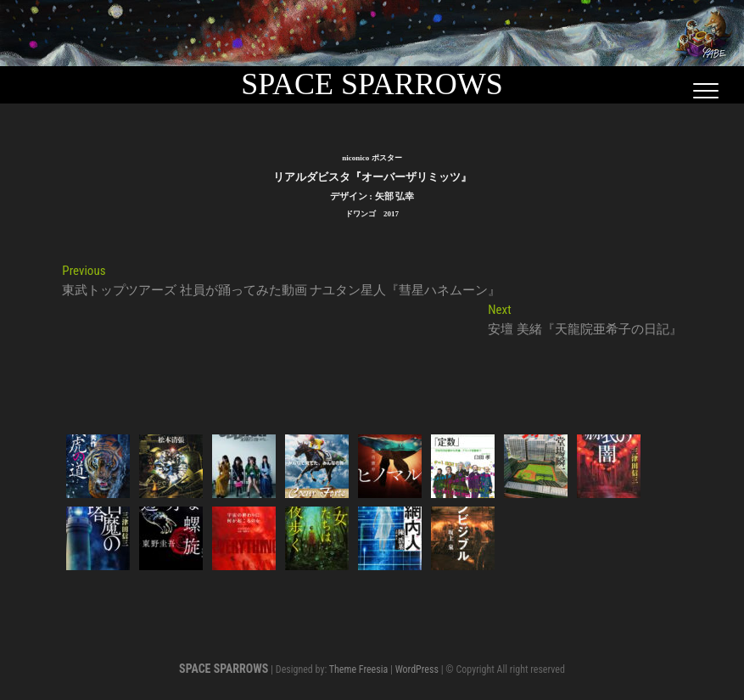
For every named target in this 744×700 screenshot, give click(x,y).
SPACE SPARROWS (372, 84)
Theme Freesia (358, 669)
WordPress (417, 669)
